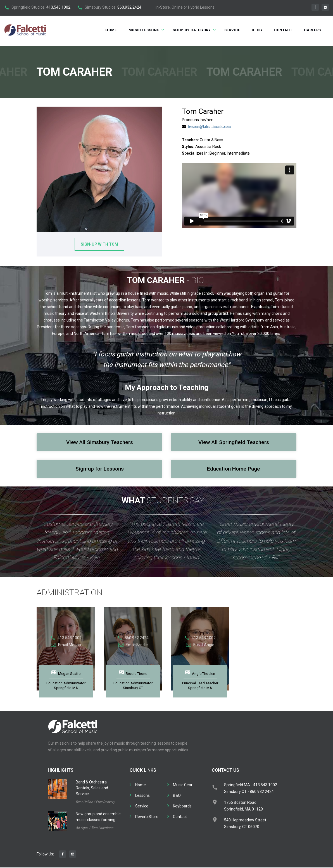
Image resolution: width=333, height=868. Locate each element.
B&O (177, 796)
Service (232, 30)
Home (111, 30)
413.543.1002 (58, 7)
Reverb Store (147, 817)
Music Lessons (144, 30)
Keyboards (182, 807)
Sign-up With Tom (99, 244)
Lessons (142, 796)
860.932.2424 (129, 7)
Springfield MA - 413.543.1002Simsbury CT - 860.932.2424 (251, 789)
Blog (257, 30)
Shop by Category (192, 30)
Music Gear (183, 785)
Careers (312, 30)
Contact (283, 30)
